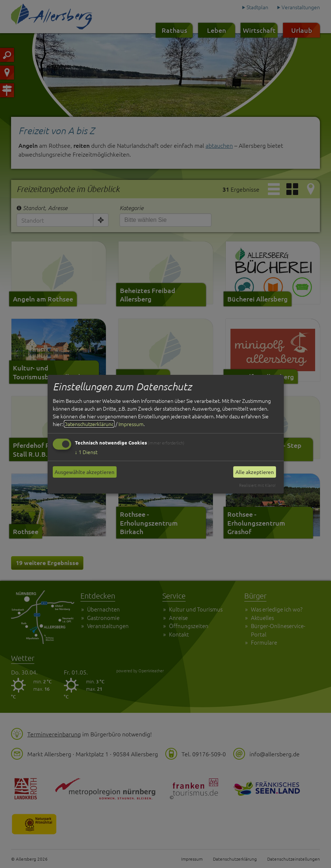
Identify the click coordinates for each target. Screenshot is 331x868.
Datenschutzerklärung (89, 424)
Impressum (131, 424)
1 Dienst (86, 452)
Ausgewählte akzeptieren (85, 472)
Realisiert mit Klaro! (257, 485)
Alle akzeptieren (255, 472)
